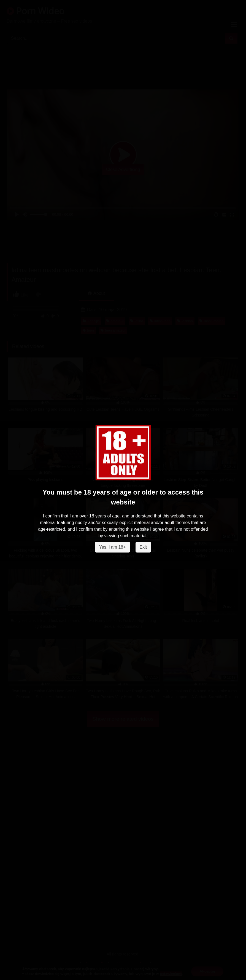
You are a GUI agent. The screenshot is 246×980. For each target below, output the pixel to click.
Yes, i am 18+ (113, 547)
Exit (143, 547)
